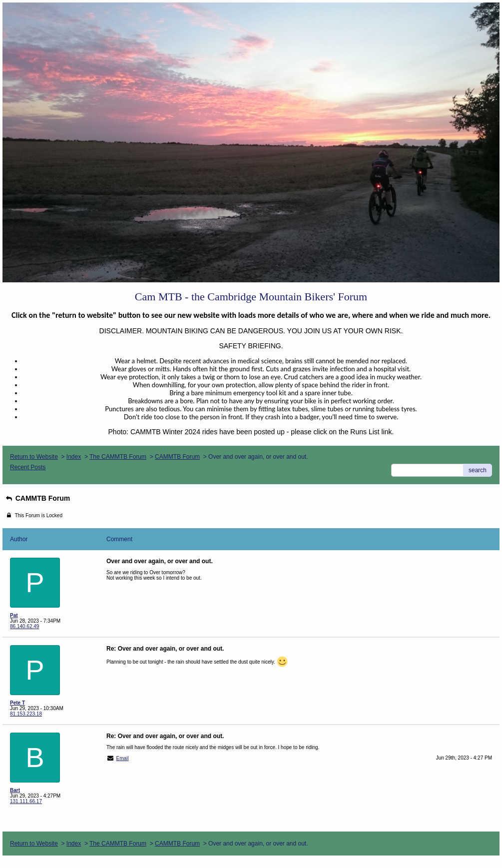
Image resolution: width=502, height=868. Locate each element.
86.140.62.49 (24, 626)
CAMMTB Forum (177, 457)
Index (74, 457)
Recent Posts (28, 467)
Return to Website (34, 457)
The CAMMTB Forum (118, 457)
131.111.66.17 (26, 801)
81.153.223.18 (26, 714)
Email (123, 758)
